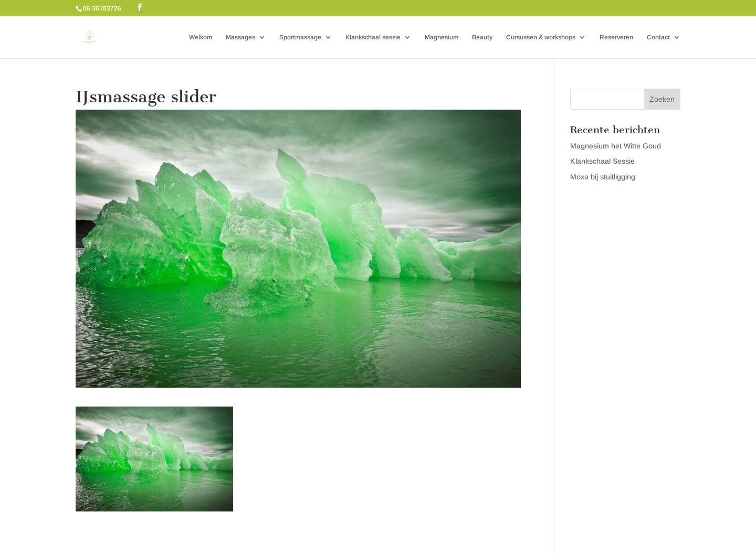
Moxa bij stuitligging (603, 177)
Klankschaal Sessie (602, 161)
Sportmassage (300, 37)
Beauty (482, 37)
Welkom (201, 37)
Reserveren (616, 37)
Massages (240, 37)
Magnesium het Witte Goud (616, 146)
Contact (658, 37)
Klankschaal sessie (373, 37)
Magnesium (442, 37)
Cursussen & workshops (541, 37)
